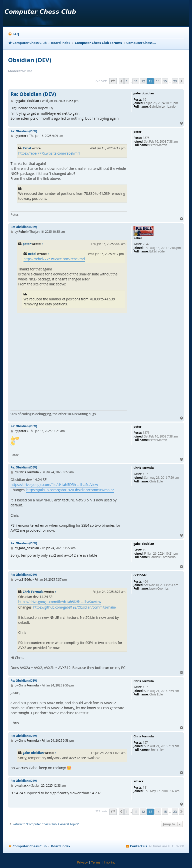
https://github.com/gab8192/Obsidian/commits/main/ (70, 490)
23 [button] (175, 81)
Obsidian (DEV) (30, 60)
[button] (113, 81)
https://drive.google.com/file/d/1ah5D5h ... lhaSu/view (54, 485)
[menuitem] (13, 34)
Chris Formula (33, 592)
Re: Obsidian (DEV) (33, 94)
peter (27, 244)
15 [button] (165, 81)
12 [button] (143, 81)
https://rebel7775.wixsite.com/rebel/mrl (49, 153)
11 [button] (136, 81)
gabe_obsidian (33, 753)
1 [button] (127, 81)
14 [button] (158, 81)
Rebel (27, 148)
